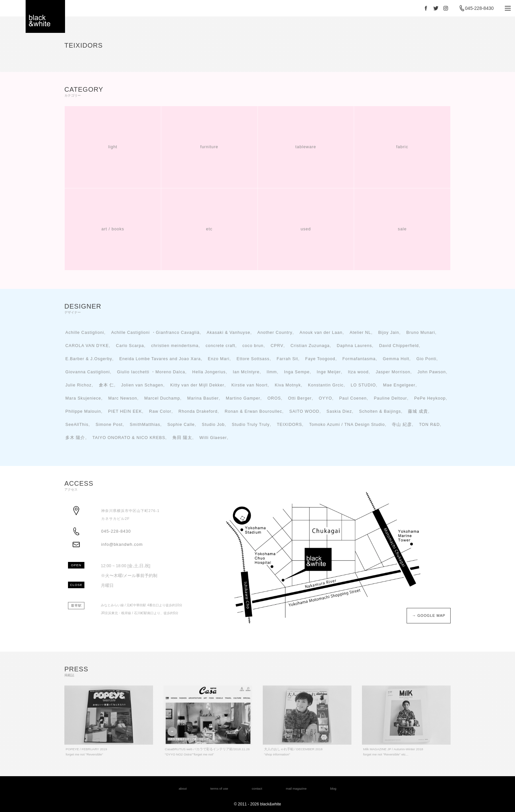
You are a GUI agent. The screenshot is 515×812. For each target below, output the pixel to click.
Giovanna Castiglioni (88, 372)
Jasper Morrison (393, 372)
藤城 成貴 (418, 411)
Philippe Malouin (83, 411)
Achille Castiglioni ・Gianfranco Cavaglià (155, 333)
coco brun (253, 346)
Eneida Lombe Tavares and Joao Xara (160, 359)
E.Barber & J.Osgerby (89, 359)
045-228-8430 (479, 8)
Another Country (275, 333)
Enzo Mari (219, 359)
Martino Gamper (243, 398)
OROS (274, 398)
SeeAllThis (77, 425)
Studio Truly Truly (251, 425)
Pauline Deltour (390, 398)
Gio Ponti (426, 359)
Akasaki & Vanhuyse (228, 333)
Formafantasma (359, 359)
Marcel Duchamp (162, 398)
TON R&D (429, 425)
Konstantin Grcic (326, 385)
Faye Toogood (320, 359)
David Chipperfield (399, 346)
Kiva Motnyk (288, 385)
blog (333, 789)
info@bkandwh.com (122, 545)
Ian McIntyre (246, 372)
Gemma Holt (396, 359)
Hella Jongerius (209, 372)
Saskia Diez (339, 411)
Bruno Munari (421, 333)
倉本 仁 (107, 385)
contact (257, 789)
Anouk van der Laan (321, 333)
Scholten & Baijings (380, 411)
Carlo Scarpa (130, 346)
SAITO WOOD (304, 411)
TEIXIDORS (290, 425)
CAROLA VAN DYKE (87, 346)
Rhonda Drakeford (198, 411)
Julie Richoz (78, 385)
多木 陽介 (75, 438)
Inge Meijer (329, 372)
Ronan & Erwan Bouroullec (253, 411)
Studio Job (213, 425)
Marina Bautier (203, 398)
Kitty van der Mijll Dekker (197, 385)
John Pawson (432, 372)
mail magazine (296, 789)
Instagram (446, 8)
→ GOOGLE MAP (429, 615)
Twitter (436, 8)
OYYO (325, 398)
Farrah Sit (287, 359)
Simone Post (109, 425)
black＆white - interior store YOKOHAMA (45, 16)
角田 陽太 (182, 438)
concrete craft (220, 346)
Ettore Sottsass (253, 359)
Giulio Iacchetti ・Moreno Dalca (151, 372)
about (183, 789)
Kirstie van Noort (250, 385)
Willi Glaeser (213, 438)
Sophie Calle (181, 425)
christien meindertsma (175, 346)
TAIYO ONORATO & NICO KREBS (129, 438)
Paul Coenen (353, 398)
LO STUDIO (363, 385)
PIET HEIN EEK (125, 411)
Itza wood (358, 372)
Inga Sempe (297, 372)
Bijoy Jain (389, 333)
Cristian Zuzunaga (310, 346)
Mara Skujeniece (83, 398)
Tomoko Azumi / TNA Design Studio (347, 425)
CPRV (277, 346)
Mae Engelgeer (399, 385)
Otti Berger (300, 398)
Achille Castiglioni (85, 333)
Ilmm (272, 372)
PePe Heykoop (430, 398)
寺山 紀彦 (402, 425)
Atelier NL (360, 333)
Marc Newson (123, 398)
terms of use (219, 789)
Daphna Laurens (354, 346)
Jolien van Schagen (142, 385)
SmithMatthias (145, 425)
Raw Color (160, 411)
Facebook (426, 8)
